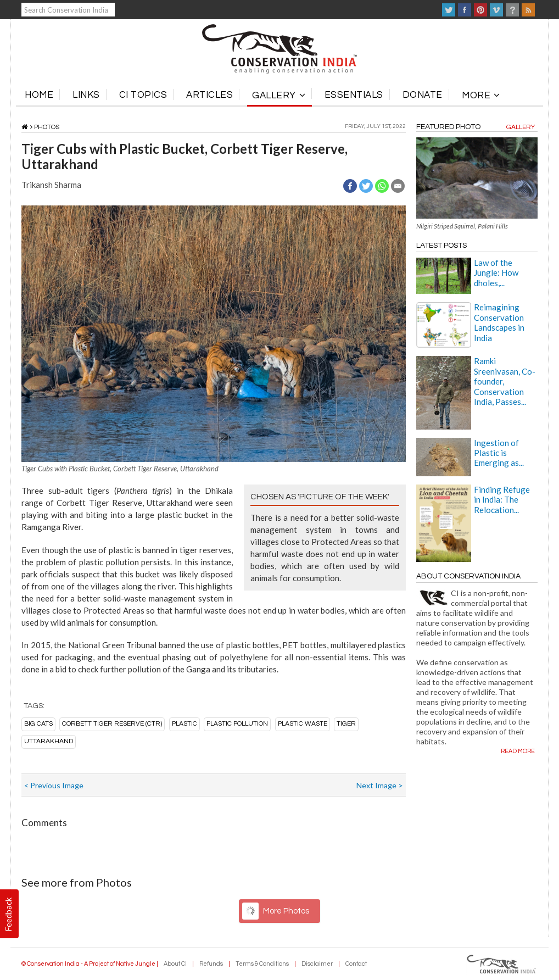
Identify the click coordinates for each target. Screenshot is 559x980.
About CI (175, 964)
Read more (518, 751)
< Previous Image (54, 785)
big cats (38, 724)
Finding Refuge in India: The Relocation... (502, 500)
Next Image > (380, 785)
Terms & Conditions (262, 964)
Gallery (521, 127)
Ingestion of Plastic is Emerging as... (499, 453)
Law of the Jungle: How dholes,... (496, 273)
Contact (356, 964)
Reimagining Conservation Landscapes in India (499, 322)
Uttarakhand (49, 741)
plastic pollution (237, 724)
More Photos (286, 911)
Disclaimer (317, 964)
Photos (47, 127)
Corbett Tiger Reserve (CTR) (112, 724)
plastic (185, 724)
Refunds (211, 964)
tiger (346, 724)
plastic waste (303, 724)
